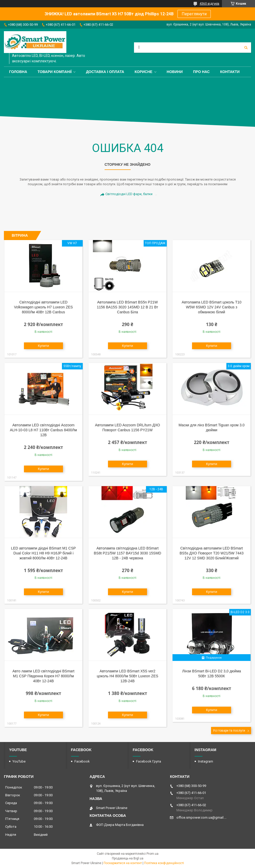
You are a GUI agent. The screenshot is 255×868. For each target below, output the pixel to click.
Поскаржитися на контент (123, 863)
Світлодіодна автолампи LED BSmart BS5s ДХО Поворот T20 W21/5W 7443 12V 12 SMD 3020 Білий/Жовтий (212, 553)
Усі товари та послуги (229, 731)
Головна (18, 72)
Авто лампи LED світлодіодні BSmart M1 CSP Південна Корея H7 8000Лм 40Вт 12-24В (43, 676)
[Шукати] (246, 48)
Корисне (143, 72)
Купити (44, 346)
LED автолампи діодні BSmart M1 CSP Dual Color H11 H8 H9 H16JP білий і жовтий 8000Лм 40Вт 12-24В (43, 553)
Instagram (206, 761)
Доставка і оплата (105, 72)
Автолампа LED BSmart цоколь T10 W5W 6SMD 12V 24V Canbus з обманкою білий (212, 307)
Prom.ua (152, 854)
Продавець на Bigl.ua (128, 858)
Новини (175, 72)
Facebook (82, 761)
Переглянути (194, 14)
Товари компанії (55, 72)
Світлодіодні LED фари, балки (129, 194)
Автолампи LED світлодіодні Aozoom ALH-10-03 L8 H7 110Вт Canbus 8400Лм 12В (43, 430)
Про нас (201, 72)
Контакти (230, 72)
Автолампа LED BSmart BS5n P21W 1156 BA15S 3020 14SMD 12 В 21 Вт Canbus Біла (127, 307)
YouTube (19, 761)
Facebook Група (149, 761)
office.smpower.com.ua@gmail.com (202, 817)
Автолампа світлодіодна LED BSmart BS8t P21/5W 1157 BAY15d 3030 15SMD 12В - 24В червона (128, 553)
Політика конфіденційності (164, 863)
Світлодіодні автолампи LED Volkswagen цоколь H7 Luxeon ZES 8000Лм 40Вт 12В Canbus (43, 307)
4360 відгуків (209, 4)
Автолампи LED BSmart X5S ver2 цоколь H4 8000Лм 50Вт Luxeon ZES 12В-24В (127, 676)
